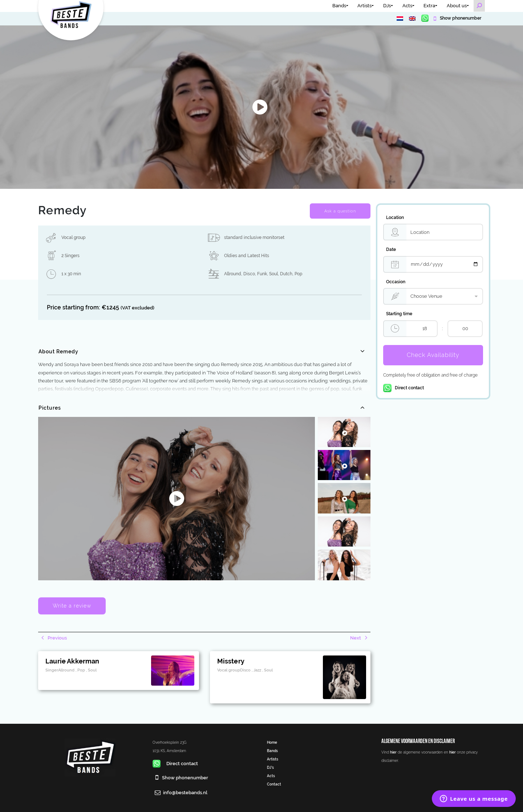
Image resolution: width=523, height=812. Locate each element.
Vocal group (73, 237)
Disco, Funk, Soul (261, 274)
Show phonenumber (460, 18)
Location (395, 218)
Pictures (50, 408)
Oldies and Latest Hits (247, 256)
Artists (364, 6)
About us (457, 6)
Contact (274, 784)
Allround (233, 274)
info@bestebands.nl (185, 793)
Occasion (396, 282)
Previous (57, 638)
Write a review (72, 606)
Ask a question (340, 211)
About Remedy (58, 352)
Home (272, 742)
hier (393, 752)
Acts (407, 6)
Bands (339, 6)
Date (391, 249)
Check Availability (433, 355)
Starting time (399, 314)
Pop (298, 274)
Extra (429, 6)
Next (356, 638)
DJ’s (270, 767)
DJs (387, 6)
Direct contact (404, 388)
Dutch (286, 274)
